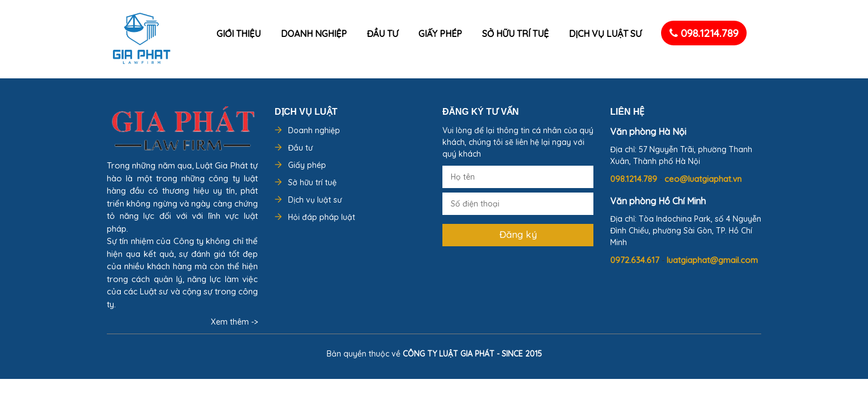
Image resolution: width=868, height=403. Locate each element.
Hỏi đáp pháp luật (322, 217)
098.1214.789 (704, 33)
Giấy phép (440, 34)
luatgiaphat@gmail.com (712, 260)
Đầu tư (383, 34)
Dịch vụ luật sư (605, 34)
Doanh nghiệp (314, 34)
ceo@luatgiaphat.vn (703, 179)
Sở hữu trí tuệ (515, 34)
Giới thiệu (239, 34)
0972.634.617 (636, 260)
